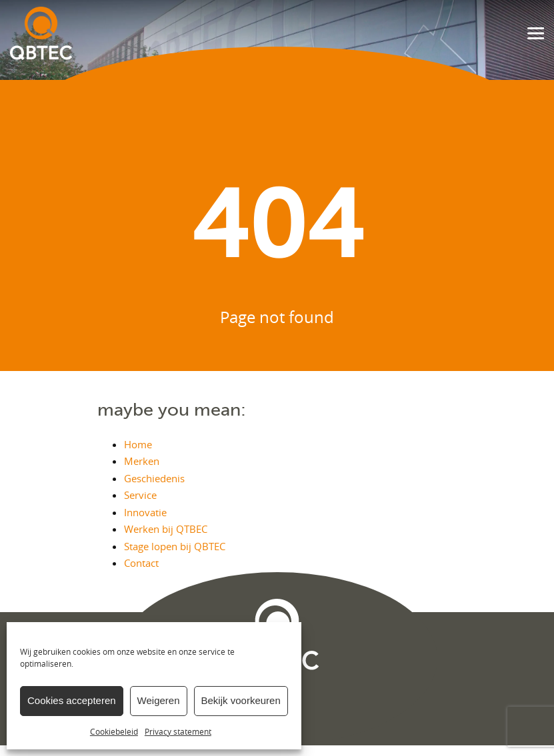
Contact (141, 563)
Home (138, 444)
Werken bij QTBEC (166, 529)
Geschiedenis (154, 478)
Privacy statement (178, 731)
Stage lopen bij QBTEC (175, 546)
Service (140, 495)
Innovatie (145, 512)
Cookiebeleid (114, 731)
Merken (142, 461)
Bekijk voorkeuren (241, 700)
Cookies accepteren (72, 700)
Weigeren (159, 700)
